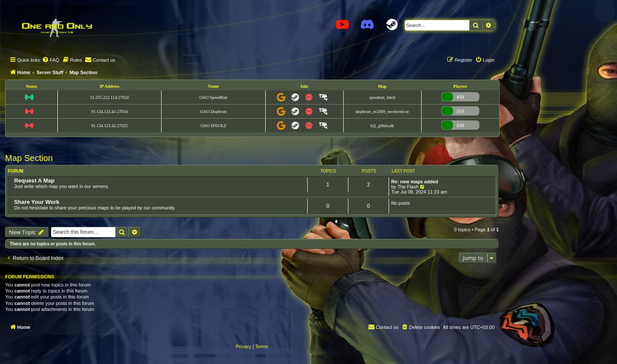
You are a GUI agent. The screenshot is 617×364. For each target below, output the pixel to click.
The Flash (408, 187)
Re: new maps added (415, 182)
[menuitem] (51, 60)
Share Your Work (37, 202)
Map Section (29, 158)
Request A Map (34, 181)
